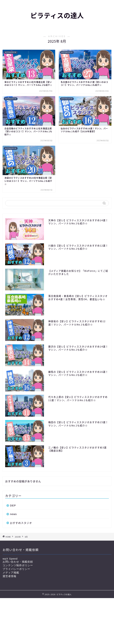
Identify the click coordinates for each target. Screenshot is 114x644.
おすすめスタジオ (21, 523)
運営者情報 (9, 576)
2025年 (18, 537)
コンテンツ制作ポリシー (18, 565)
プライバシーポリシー (16, 569)
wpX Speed (10, 559)
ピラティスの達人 (57, 16)
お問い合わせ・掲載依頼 (18, 562)
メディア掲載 (11, 573)
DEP (13, 505)
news (13, 514)
